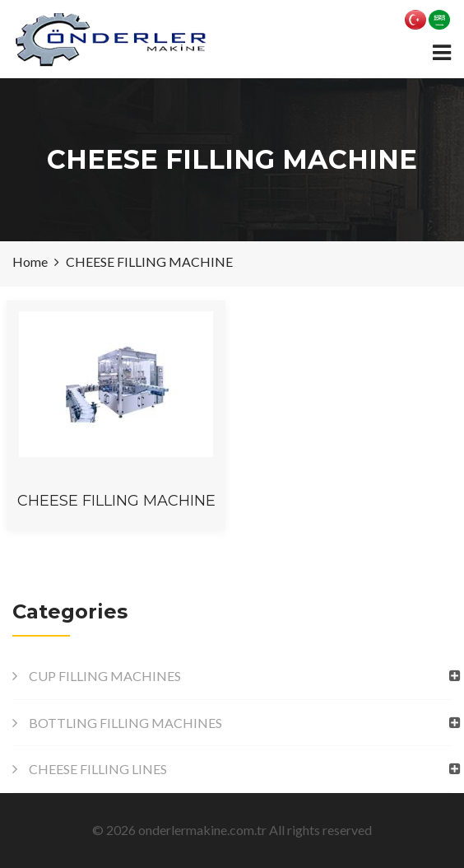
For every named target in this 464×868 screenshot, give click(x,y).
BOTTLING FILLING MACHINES (125, 723)
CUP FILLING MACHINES (105, 676)
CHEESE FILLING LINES (98, 769)
